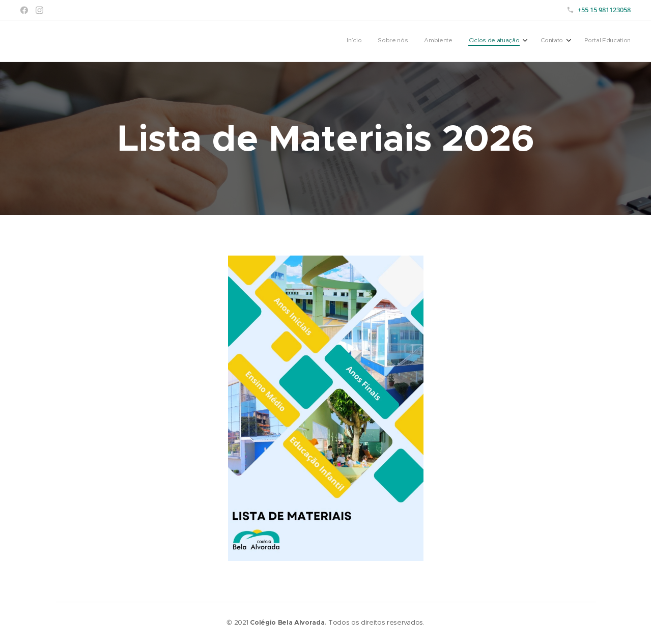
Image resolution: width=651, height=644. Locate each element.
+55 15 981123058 (604, 10)
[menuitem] (542, 41)
